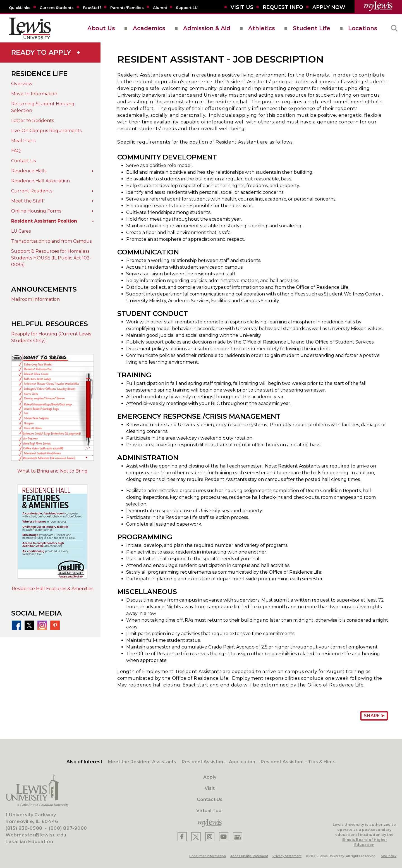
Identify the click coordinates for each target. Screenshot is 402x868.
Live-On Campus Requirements (46, 131)
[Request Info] (283, 7)
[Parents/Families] (127, 7)
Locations (363, 28)
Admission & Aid (207, 28)
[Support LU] (187, 7)
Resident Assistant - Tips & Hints (298, 762)
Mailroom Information (35, 299)
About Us (101, 28)
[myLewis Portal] (378, 6)
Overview (22, 84)
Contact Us (23, 161)
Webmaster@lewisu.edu (36, 835)
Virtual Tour (210, 811)
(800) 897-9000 (68, 828)
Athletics (262, 28)
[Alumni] (160, 7)
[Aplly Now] (329, 7)
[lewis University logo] (30, 28)
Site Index (389, 856)
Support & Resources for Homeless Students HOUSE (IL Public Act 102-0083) (51, 258)
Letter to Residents (33, 121)
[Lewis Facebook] (182, 837)
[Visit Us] (242, 7)
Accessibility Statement (249, 856)
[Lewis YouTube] (224, 837)
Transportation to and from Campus (51, 241)
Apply (210, 777)
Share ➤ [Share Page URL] (374, 716)
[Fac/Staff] (92, 7)
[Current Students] (57, 7)
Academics (149, 28)
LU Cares (21, 231)
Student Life (312, 28)
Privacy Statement (287, 856)
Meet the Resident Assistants (142, 762)
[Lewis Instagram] (210, 837)
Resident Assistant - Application (218, 762)
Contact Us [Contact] (210, 799)
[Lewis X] (196, 837)
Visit (210, 788)
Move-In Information (34, 94)
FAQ (16, 151)
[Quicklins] (20, 7)
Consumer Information (208, 856)
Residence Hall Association (40, 181)
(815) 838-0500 (24, 828)
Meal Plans (23, 141)
